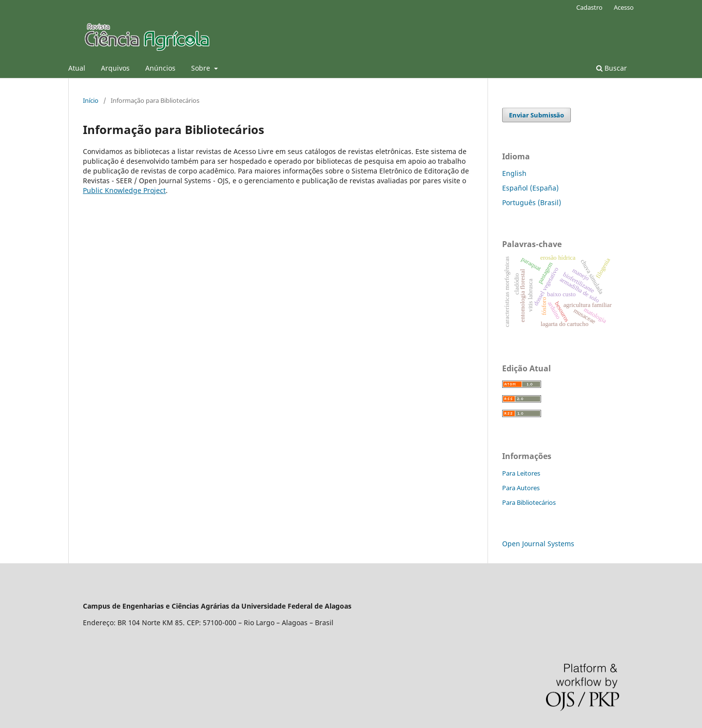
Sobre (202, 68)
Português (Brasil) (532, 202)
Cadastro (589, 7)
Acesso (624, 7)
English (514, 173)
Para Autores (521, 488)
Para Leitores (521, 473)
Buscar (612, 68)
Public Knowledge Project (124, 190)
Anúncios (160, 68)
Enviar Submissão (536, 115)
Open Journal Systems (538, 544)
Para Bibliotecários (529, 502)
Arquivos (115, 68)
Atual (77, 68)
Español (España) (530, 188)
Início (91, 100)
